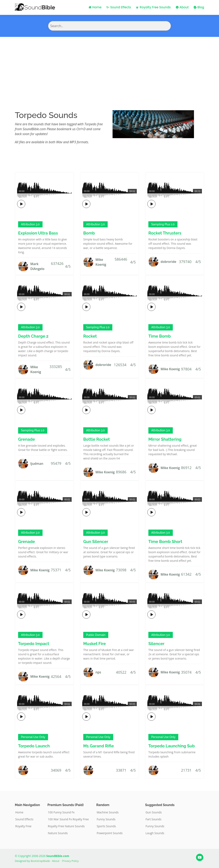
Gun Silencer (96, 542)
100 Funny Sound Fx (61, 812)
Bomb (89, 233)
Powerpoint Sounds (110, 833)
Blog (199, 7)
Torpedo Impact (34, 644)
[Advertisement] (109, 67)
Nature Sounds (58, 833)
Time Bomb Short (165, 542)
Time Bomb (160, 336)
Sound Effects (119, 7)
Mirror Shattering (165, 439)
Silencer (156, 644)
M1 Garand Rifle (99, 746)
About (182, 7)
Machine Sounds (108, 812)
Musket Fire (95, 644)
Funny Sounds (106, 819)
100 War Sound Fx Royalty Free (68, 819)
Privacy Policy (70, 861)
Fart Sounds (153, 819)
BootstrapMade (40, 861)
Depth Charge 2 (33, 336)
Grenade (27, 439)
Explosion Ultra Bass (38, 233)
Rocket (90, 336)
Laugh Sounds (155, 833)
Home (95, 7)
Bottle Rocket (97, 439)
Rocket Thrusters (165, 233)
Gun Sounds (154, 812)
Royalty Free (23, 826)
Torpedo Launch (34, 746)
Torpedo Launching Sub (172, 746)
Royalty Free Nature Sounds (66, 826)
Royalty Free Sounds (153, 7)
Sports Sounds (106, 826)
